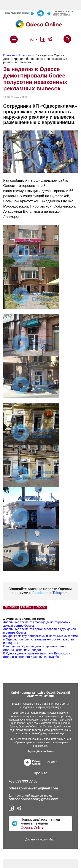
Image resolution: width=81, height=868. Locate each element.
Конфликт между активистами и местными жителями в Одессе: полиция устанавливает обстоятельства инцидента (40, 639)
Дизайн (30, 839)
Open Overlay (14, 39)
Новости (40, 607)
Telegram (60, 593)
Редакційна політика (40, 752)
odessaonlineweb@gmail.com (33, 788)
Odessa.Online (32, 827)
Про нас (40, 773)
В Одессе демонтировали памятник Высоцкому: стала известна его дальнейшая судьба (37, 655)
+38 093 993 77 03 (23, 781)
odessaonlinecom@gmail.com (33, 799)
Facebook (40, 593)
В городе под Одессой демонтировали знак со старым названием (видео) (36, 648)
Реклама (26, 607)
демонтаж (11, 607)
